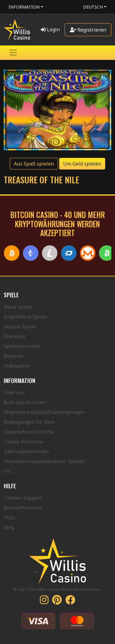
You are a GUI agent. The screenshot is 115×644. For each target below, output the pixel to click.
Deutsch (93, 7)
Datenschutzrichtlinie (29, 432)
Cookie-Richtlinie (23, 442)
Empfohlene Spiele (25, 317)
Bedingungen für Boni (29, 422)
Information (24, 7)
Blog (9, 527)
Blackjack (15, 336)
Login (50, 29)
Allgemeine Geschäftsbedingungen (44, 412)
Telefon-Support (23, 498)
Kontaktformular (23, 508)
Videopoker (17, 366)
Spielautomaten (22, 346)
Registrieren (88, 30)
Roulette (13, 356)
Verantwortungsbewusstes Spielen (44, 461)
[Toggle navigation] (13, 53)
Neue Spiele (18, 307)
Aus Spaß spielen (34, 164)
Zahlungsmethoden (26, 451)
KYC (8, 471)
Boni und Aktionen (25, 402)
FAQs (10, 517)
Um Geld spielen (82, 164)
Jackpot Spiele (20, 326)
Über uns (14, 392)
